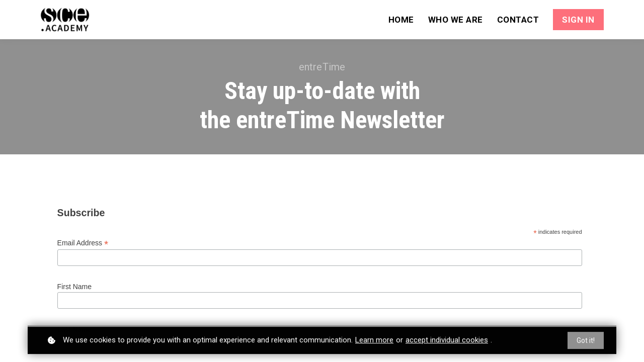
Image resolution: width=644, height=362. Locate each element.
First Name (74, 287)
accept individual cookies (447, 342)
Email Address (83, 243)
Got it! (586, 342)
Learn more (374, 342)
